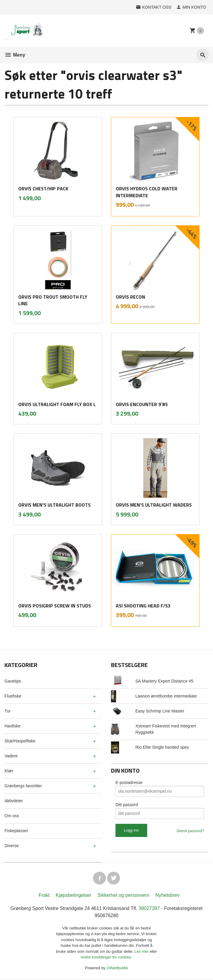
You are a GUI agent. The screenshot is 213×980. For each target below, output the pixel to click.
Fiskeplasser (16, 831)
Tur (7, 711)
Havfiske (13, 726)
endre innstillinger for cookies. (106, 957)
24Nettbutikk (117, 968)
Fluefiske (13, 696)
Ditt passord (127, 805)
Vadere (11, 756)
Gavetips (13, 681)
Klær (9, 771)
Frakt (44, 895)
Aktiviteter (14, 801)
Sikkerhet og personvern (123, 895)
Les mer (142, 952)
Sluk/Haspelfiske (20, 741)
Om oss (12, 816)
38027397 (149, 909)
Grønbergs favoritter (23, 786)
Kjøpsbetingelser (73, 895)
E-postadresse (129, 783)
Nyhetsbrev (168, 895)
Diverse (12, 846)
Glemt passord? (190, 831)
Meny (15, 55)
